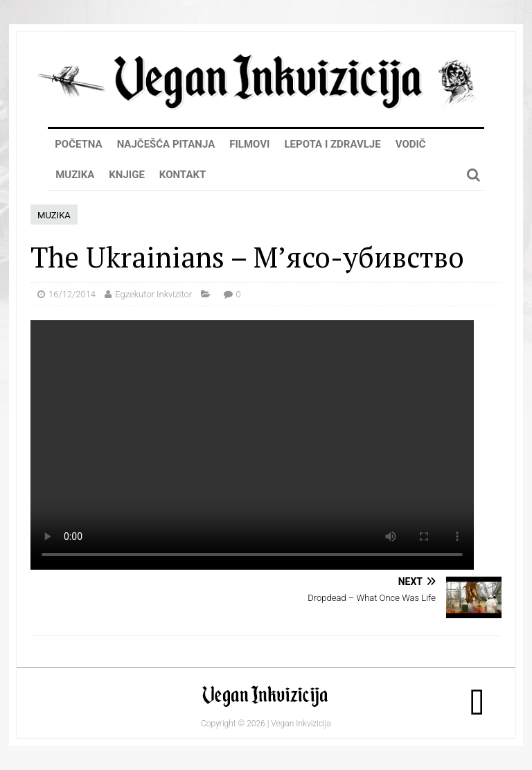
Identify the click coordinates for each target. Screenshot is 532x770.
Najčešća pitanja (166, 144)
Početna (79, 144)
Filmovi (249, 144)
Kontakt (183, 175)
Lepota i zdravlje (332, 144)
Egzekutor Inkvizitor (153, 294)
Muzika (75, 175)
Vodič (411, 144)
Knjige (127, 175)
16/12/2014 (72, 294)
